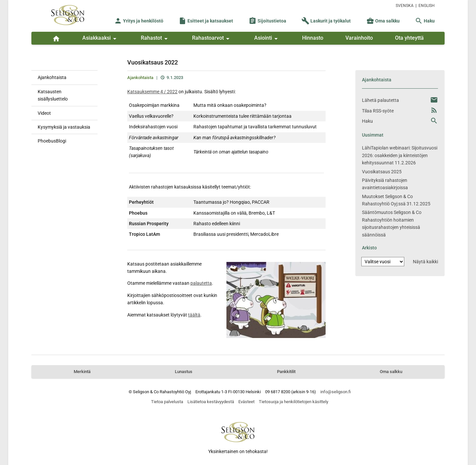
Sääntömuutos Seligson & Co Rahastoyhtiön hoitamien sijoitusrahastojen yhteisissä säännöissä (392, 223)
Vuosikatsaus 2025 (382, 172)
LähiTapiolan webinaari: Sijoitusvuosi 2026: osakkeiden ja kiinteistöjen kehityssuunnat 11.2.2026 (400, 155)
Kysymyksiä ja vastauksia (64, 127)
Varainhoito (359, 38)
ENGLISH (427, 6)
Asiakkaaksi (100, 39)
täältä (194, 315)
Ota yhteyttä (409, 38)
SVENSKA (405, 6)
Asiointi (267, 39)
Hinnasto (313, 38)
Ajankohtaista (52, 77)
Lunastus (184, 372)
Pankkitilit (286, 372)
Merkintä (82, 372)
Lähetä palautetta (380, 100)
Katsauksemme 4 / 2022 (152, 92)
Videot (44, 113)
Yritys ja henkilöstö (139, 21)
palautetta (201, 283)
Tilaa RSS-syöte (378, 111)
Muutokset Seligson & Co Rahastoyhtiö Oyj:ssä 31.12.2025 (396, 200)
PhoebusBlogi (52, 141)
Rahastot (155, 39)
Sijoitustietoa (267, 21)
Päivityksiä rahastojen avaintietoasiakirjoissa (385, 184)
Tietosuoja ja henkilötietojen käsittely (294, 402)
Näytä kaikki (425, 262)
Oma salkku (383, 21)
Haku (425, 21)
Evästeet (246, 402)
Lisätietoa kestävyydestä (211, 402)
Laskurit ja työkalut (326, 21)
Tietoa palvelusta (167, 402)
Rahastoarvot (212, 39)
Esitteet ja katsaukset (206, 21)
